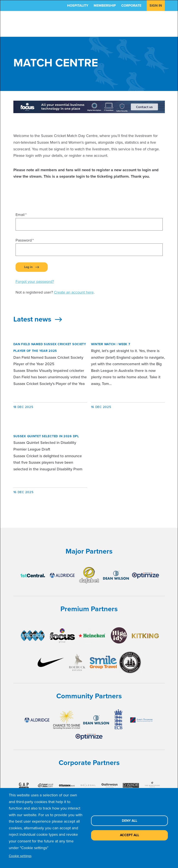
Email (20, 215)
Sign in (156, 5)
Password (24, 240)
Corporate (131, 5)
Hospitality (78, 5)
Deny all (130, 821)
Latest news (38, 319)
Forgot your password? (35, 282)
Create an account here (74, 292)
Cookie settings (20, 856)
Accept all (130, 835)
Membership (105, 5)
